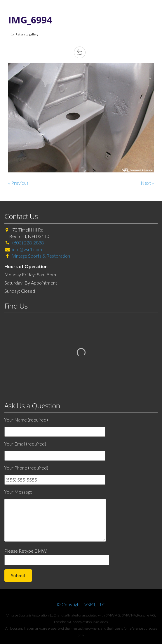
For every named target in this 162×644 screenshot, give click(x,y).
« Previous (18, 183)
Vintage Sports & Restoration (41, 256)
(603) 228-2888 (28, 243)
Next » (147, 183)
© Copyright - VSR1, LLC (81, 604)
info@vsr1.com (27, 249)
